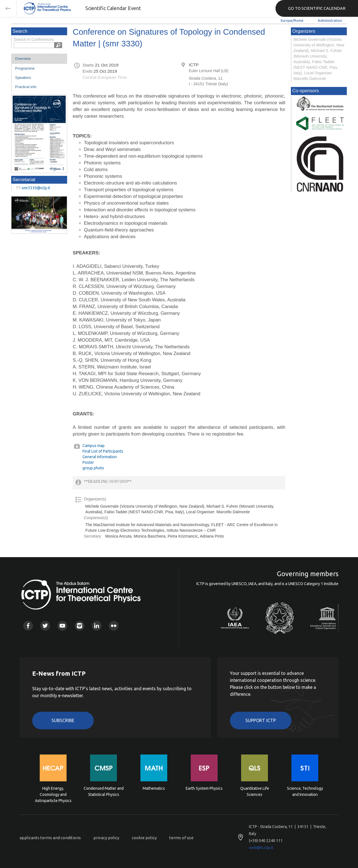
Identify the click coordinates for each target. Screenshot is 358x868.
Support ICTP (261, 720)
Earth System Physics (204, 788)
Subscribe (63, 720)
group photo (93, 468)
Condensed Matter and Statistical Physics (104, 791)
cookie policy (144, 838)
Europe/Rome (292, 20)
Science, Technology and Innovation (305, 791)
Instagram (80, 626)
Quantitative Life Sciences (255, 791)
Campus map (94, 446)
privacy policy (106, 838)
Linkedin (97, 626)
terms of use (181, 838)
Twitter (45, 626)
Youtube (62, 626)
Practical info (26, 87)
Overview (23, 59)
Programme (25, 68)
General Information (100, 457)
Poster (88, 462)
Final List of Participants (103, 451)
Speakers (23, 78)
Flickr (114, 626)
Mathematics (154, 788)
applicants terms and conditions (50, 838)
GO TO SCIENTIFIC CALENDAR (317, 8)
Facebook (28, 626)
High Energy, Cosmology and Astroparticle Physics (53, 794)
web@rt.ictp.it (261, 848)
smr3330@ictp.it (36, 188)
